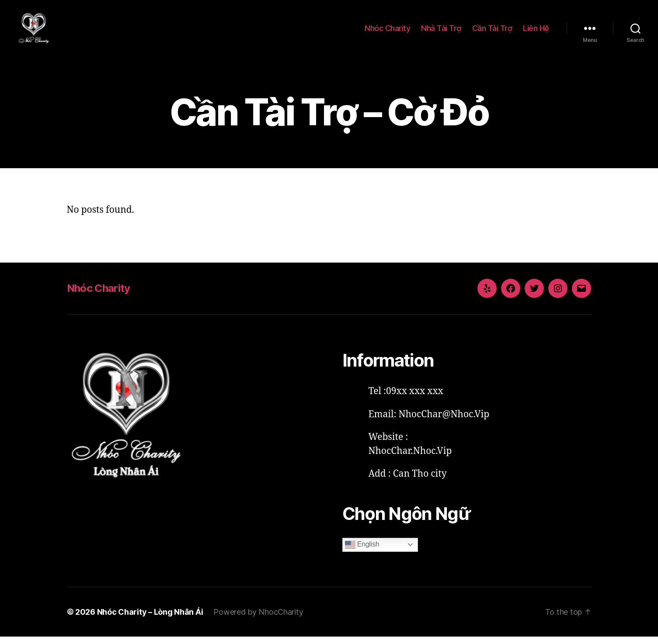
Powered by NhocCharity (258, 619)
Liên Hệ (536, 32)
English (362, 552)
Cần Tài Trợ (492, 32)
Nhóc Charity (387, 32)
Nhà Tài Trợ (441, 32)
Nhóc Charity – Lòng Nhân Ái (150, 619)
